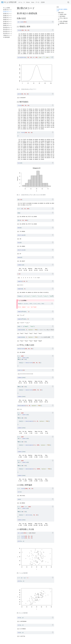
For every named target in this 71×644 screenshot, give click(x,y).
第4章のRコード (7, 16)
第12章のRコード (8, 31)
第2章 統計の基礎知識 (62, 10)
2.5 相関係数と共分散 (63, 24)
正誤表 (43, 2)
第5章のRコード (7, 18)
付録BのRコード (7, 35)
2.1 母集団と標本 (62, 14)
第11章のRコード (8, 29)
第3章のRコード (7, 14)
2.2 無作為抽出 (62, 16)
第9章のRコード (7, 25)
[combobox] (68, 2)
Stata (33, 2)
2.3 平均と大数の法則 (63, 19)
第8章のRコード (7, 24)
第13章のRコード (8, 33)
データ (37, 2)
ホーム (20, 2)
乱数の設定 (61, 13)
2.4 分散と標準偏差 (63, 21)
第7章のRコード (7, 22)
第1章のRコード (7, 10)
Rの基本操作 (7, 37)
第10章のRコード (8, 27)
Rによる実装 (7, 8)
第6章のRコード (7, 20)
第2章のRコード (7, 12)
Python (28, 2)
